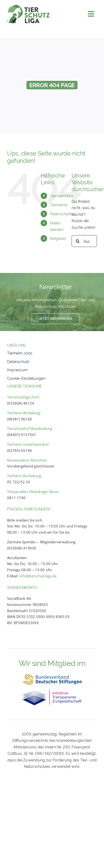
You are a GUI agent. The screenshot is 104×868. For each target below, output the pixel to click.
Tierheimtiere (62, 196)
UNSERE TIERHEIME (25, 386)
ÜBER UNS (16, 345)
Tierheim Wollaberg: (24, 413)
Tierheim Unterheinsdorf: (28, 444)
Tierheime (59, 205)
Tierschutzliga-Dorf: (24, 397)
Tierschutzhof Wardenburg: (30, 428)
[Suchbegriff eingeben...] (84, 241)
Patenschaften (63, 214)
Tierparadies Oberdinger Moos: (33, 492)
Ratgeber (58, 238)
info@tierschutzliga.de (38, 576)
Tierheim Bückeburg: (25, 476)
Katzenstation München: (27, 460)
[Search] (78, 241)
